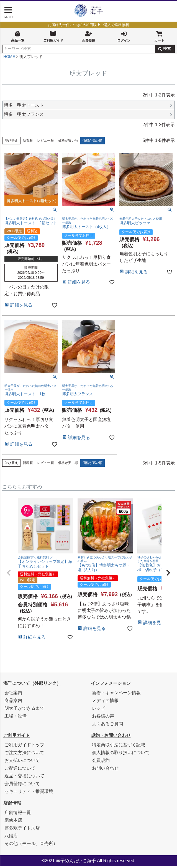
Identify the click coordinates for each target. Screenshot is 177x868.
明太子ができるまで (24, 710)
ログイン (124, 36)
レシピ (99, 710)
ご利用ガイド (53, 36)
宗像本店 (13, 822)
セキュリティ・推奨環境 (29, 793)
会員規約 (101, 762)
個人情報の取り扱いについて (121, 754)
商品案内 (13, 702)
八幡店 (11, 837)
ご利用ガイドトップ (24, 746)
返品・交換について (24, 778)
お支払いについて (22, 762)
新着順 (28, 142)
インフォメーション (111, 685)
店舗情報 (12, 805)
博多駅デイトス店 (22, 830)
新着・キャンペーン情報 (116, 694)
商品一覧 (18, 36)
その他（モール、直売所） (31, 845)
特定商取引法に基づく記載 (119, 746)
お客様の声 (103, 718)
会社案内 (13, 694)
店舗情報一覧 (18, 814)
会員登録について (22, 785)
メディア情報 (105, 702)
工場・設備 (16, 718)
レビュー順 (45, 142)
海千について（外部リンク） (32, 685)
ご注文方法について (24, 754)
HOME (9, 58)
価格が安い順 (68, 142)
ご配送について (20, 770)
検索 (167, 48)
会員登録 (88, 36)
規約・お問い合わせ (111, 737)
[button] (9, 575)
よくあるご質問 (107, 725)
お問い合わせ (105, 770)
